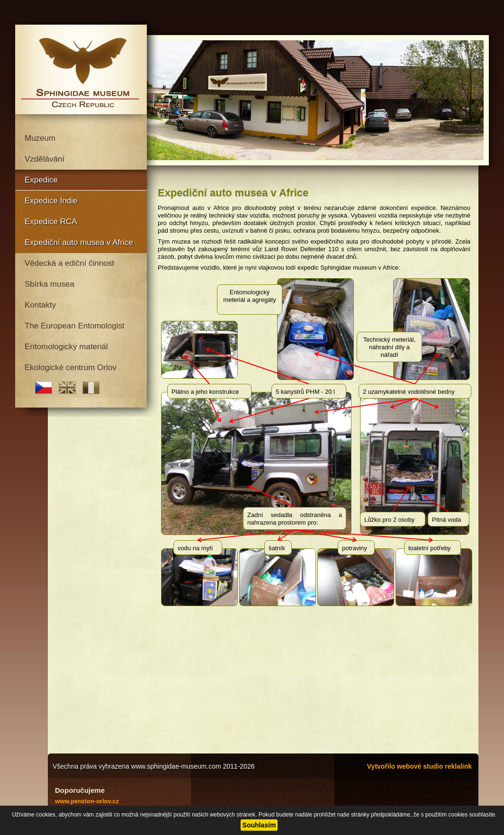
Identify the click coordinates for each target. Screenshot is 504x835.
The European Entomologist (75, 326)
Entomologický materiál (66, 347)
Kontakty (40, 305)
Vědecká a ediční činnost (69, 263)
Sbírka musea (49, 284)
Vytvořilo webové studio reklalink (419, 766)
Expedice (41, 180)
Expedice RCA (51, 222)
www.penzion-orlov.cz (87, 801)
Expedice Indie (51, 201)
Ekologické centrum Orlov (71, 368)
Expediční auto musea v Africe (79, 242)
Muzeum (40, 138)
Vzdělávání (45, 159)
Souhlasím (259, 825)
